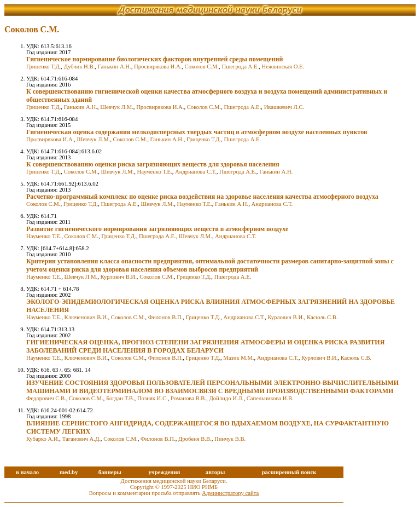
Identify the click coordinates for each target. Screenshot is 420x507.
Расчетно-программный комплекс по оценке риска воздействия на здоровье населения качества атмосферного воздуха (202, 197)
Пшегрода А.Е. (240, 67)
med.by (69, 472)
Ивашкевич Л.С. (284, 107)
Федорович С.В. (46, 398)
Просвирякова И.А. (158, 67)
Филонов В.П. (166, 317)
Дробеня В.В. (195, 439)
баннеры (110, 472)
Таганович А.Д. (81, 439)
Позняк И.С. (153, 398)
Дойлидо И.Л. (226, 398)
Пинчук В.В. (230, 439)
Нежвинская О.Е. (283, 67)
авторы (215, 472)
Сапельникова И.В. (270, 398)
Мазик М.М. (238, 358)
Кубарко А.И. (43, 439)
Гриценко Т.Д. (43, 67)
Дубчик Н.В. (80, 67)
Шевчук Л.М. (117, 107)
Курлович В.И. (118, 277)
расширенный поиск (289, 472)
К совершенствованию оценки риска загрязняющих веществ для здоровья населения (153, 164)
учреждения (164, 472)
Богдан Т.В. (120, 398)
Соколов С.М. (202, 67)
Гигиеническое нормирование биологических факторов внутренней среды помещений (154, 59)
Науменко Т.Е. (155, 172)
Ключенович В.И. (86, 317)
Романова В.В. (188, 398)
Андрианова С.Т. (196, 172)
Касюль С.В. (322, 317)
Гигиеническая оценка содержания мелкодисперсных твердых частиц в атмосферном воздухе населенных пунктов (197, 132)
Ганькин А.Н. (115, 67)
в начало (27, 472)
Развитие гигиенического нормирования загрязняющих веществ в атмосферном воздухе (157, 229)
